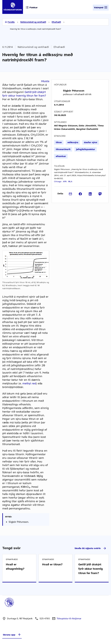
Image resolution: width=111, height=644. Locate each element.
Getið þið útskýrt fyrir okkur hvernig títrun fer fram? (24, 94)
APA (65, 181)
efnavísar (61, 156)
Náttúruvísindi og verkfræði (33, 22)
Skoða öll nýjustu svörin (90, 548)
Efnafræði (56, 22)
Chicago (58, 181)
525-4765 (45, 619)
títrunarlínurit (63, 149)
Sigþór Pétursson (74, 91)
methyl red (29, 383)
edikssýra (73, 142)
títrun (59, 142)
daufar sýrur (91, 142)
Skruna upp (12, 635)
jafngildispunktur (86, 149)
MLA (70, 181)
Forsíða (11, 22)
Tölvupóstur (69, 619)
